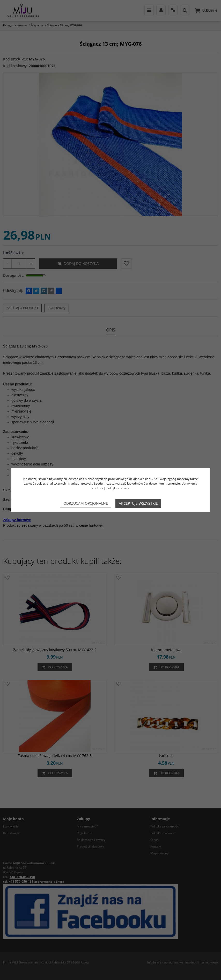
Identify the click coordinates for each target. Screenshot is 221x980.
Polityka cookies (118, 488)
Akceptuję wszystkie (138, 503)
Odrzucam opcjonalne (86, 503)
